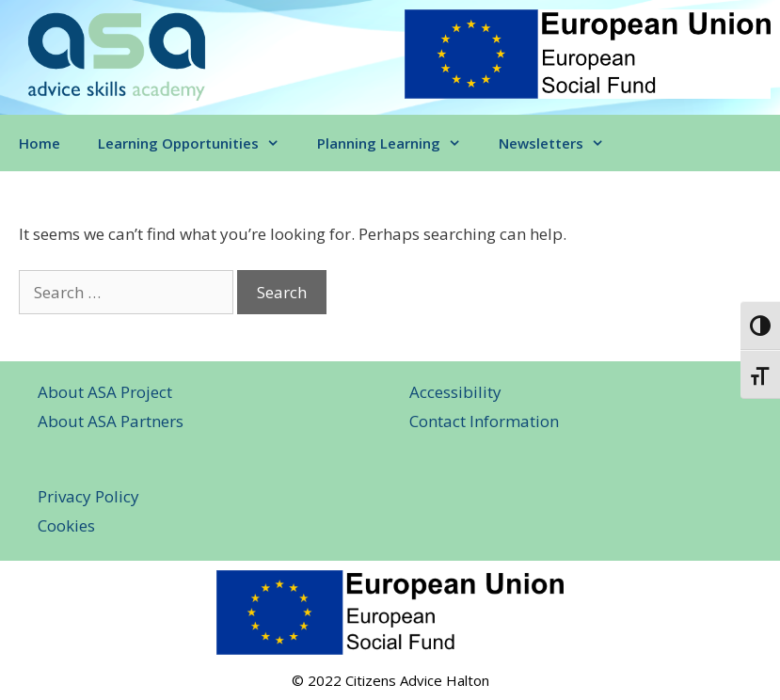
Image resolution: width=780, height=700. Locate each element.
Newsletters (561, 143)
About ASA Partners (111, 421)
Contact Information (484, 421)
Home (40, 143)
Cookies (66, 525)
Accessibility (455, 392)
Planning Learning (398, 143)
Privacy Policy (88, 496)
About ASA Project (105, 392)
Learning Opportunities (198, 143)
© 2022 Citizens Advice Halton (390, 680)
